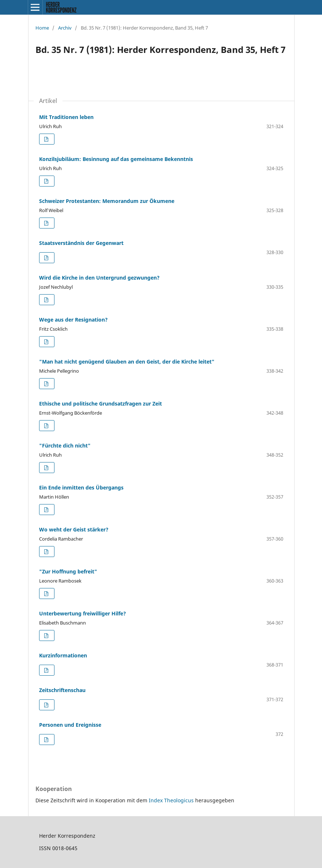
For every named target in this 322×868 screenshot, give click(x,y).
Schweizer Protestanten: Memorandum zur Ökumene (107, 201)
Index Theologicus (172, 800)
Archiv (65, 28)
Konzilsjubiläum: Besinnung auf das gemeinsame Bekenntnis (116, 159)
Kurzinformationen (63, 655)
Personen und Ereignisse (70, 725)
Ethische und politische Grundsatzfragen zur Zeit (101, 404)
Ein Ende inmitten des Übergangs (81, 487)
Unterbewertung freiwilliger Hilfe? (83, 613)
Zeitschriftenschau (62, 690)
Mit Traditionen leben (66, 117)
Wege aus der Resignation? (73, 320)
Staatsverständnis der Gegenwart (81, 243)
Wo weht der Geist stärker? (74, 529)
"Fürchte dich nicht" (65, 445)
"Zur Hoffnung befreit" (68, 571)
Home (42, 28)
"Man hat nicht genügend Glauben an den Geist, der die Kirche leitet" (127, 362)
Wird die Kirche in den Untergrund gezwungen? (99, 278)
